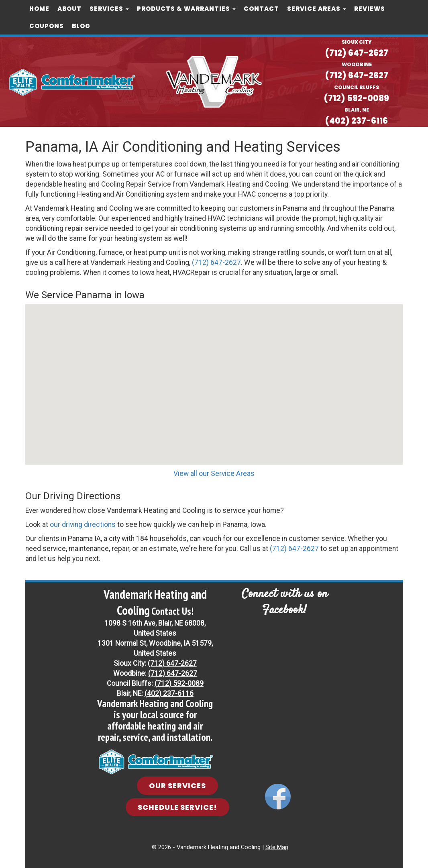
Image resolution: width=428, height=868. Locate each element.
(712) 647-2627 (357, 53)
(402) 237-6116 (357, 120)
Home (39, 9)
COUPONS (47, 26)
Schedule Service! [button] (177, 806)
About (69, 9)
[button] (214, 377)
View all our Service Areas (214, 473)
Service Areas (317, 9)
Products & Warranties (186, 9)
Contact (261, 9)
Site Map (277, 847)
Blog (81, 26)
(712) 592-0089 (357, 98)
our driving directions (83, 524)
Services (109, 9)
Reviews (370, 9)
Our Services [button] (177, 785)
